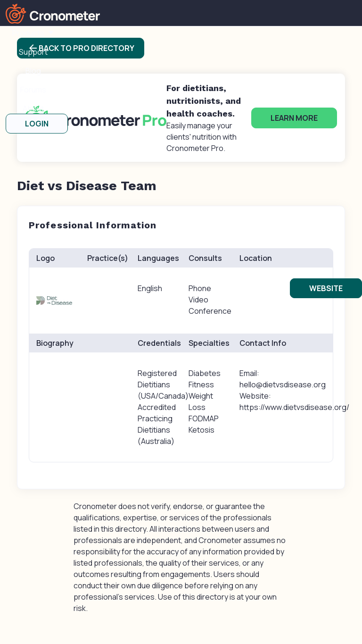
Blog (33, 71)
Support (33, 52)
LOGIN (37, 124)
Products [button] (29, 33)
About (33, 109)
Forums (33, 90)
